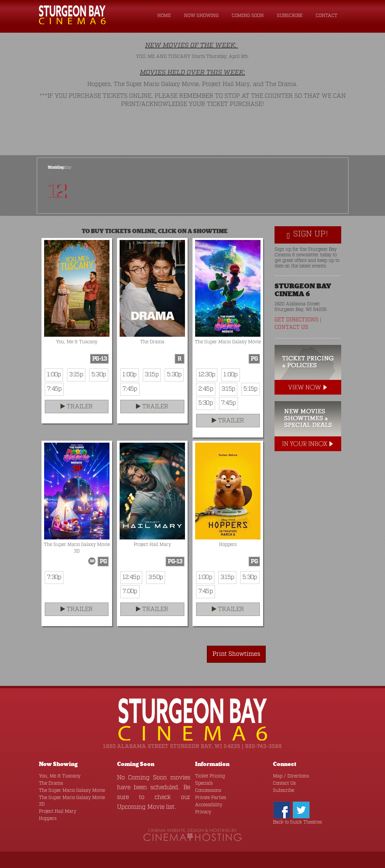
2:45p (206, 389)
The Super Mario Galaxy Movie (72, 791)
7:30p (54, 577)
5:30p (99, 375)
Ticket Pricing (210, 776)
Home (164, 16)
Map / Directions (291, 776)
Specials (204, 783)
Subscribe (290, 16)
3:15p (76, 375)
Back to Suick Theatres (297, 822)
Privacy (203, 812)
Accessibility (209, 805)
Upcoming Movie (141, 807)
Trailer (77, 407)
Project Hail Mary (58, 811)
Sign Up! (307, 235)
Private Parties (211, 798)
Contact (326, 16)
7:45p (54, 389)
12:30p (207, 375)
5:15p (250, 389)
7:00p (130, 591)
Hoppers (48, 819)
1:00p (54, 375)
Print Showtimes (236, 654)
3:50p (156, 577)
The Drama (51, 783)
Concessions (208, 791)
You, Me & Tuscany (60, 776)
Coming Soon (248, 16)
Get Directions (296, 320)
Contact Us (291, 327)
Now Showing (201, 16)
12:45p (131, 577)
